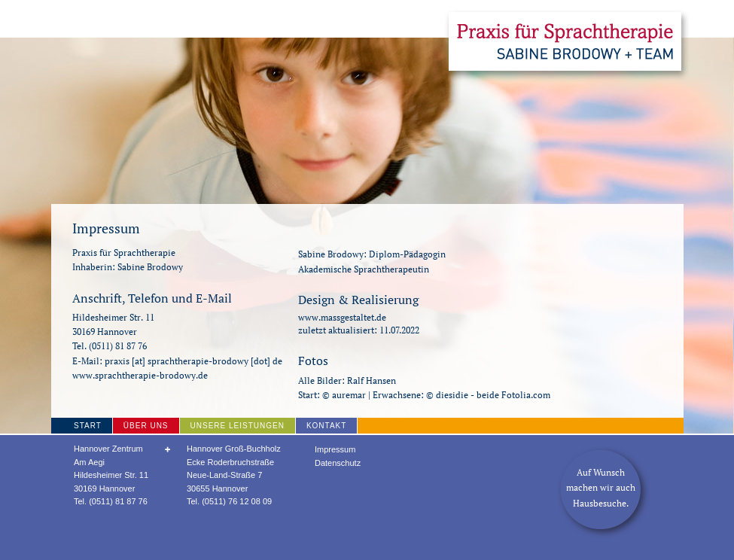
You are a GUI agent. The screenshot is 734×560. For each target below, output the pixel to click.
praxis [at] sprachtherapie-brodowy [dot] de (193, 361)
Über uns (146, 426)
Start (88, 426)
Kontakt (326, 426)
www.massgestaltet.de (342, 317)
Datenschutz (338, 463)
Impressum (335, 449)
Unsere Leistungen (238, 426)
